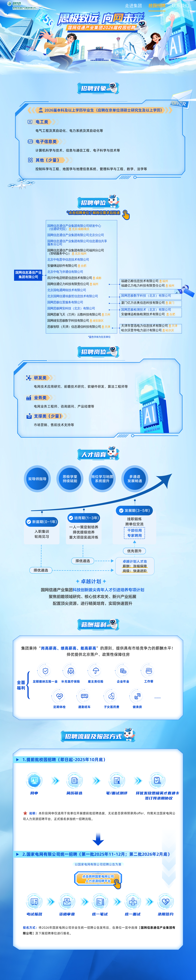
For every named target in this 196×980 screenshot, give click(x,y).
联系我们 (180, 6)
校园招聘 (157, 6)
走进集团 (134, 6)
